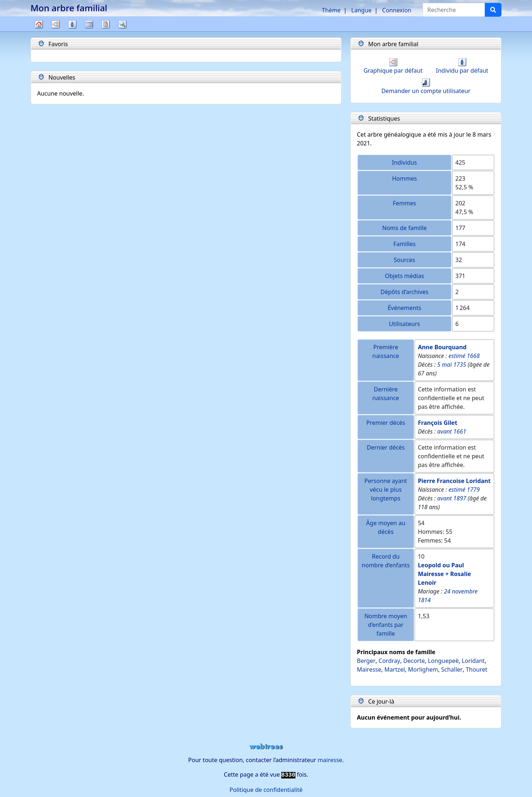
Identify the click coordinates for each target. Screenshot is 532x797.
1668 (473, 356)
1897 (460, 498)
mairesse (330, 760)
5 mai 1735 (452, 365)
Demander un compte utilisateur (426, 87)
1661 (460, 431)
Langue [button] (362, 10)
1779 (473, 490)
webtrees (266, 747)
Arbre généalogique (39, 31)
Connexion (397, 10)
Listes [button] (72, 24)
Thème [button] (331, 10)
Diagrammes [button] (56, 24)
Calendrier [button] (89, 24)
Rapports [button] (106, 24)
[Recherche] (493, 10)
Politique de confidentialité (266, 790)
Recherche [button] (122, 24)
